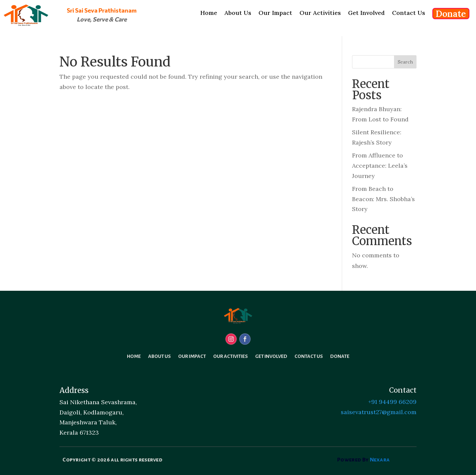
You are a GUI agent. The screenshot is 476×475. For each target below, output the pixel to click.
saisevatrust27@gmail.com (379, 412)
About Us (159, 356)
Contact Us (309, 356)
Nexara (380, 460)
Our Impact (192, 356)
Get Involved (271, 356)
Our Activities (231, 356)
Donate (340, 356)
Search (405, 62)
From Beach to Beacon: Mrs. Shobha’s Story (383, 199)
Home (134, 356)
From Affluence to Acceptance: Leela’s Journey (380, 165)
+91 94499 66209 (392, 402)
